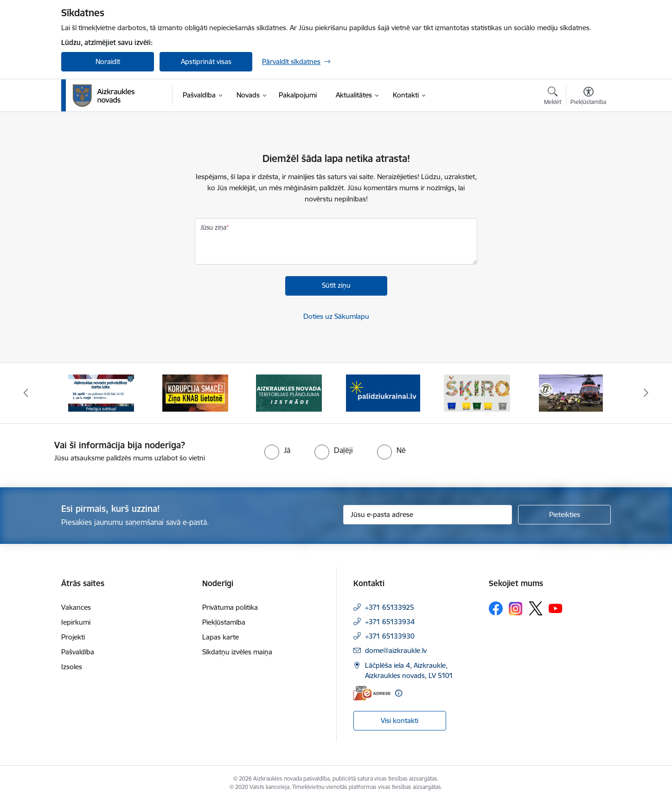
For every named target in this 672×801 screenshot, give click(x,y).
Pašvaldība (78, 652)
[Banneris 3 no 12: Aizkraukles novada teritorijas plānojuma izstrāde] (289, 392)
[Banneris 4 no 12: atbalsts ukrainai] (383, 392)
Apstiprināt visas (206, 61)
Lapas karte (221, 637)
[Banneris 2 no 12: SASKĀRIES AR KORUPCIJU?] (195, 392)
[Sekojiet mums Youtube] (556, 608)
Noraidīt (108, 61)
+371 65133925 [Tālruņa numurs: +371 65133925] (390, 607)
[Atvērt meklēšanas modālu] (553, 97)
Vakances (76, 607)
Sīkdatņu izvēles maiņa (237, 652)
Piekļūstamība (224, 622)
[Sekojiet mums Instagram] (516, 609)
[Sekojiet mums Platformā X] (536, 608)
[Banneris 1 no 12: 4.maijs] (101, 392)
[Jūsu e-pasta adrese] (428, 515)
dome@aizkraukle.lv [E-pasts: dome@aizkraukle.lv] (396, 650)
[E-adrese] (372, 693)
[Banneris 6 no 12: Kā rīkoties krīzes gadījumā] (571, 392)
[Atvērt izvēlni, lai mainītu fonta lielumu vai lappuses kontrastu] (588, 97)
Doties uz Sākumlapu (336, 316)
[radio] (277, 450)
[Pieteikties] (564, 515)
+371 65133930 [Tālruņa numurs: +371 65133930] (390, 636)
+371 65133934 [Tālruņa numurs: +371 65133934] (390, 622)
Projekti (73, 637)
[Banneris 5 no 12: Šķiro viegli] (477, 392)
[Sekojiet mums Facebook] (496, 608)
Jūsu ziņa (213, 227)
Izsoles (72, 667)
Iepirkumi (76, 622)
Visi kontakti (400, 720)
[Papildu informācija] (399, 693)
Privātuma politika (230, 607)
